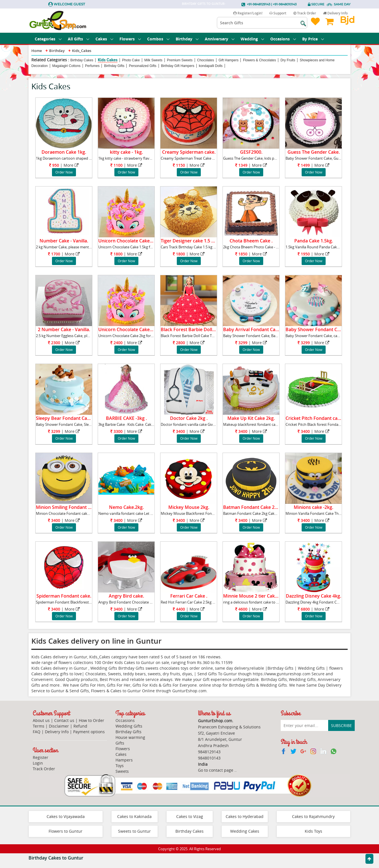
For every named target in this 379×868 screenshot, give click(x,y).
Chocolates (206, 60)
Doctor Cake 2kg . (189, 418)
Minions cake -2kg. (313, 507)
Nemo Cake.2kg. (126, 507)
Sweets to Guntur (134, 831)
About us (41, 720)
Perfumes (92, 66)
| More (64, 165)
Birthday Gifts (114, 66)
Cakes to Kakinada (134, 816)
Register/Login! (248, 13)
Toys (120, 766)
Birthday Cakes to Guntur (56, 858)
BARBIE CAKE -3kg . (126, 418)
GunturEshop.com (189, 691)
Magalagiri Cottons (66, 66)
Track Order (305, 13)
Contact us (64, 720)
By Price (313, 39)
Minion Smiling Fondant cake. (67, 507)
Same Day (342, 4)
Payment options (89, 732)
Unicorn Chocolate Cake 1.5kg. (131, 241)
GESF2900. (251, 152)
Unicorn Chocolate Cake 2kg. (129, 329)
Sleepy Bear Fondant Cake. (65, 418)
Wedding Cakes (245, 831)
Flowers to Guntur (66, 831)
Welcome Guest (69, 4)
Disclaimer (59, 726)
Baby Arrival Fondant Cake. (252, 329)
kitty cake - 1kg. (126, 152)
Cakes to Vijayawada (66, 816)
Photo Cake (131, 60)
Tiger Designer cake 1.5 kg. (189, 241)
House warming (130, 737)
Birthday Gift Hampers (178, 66)
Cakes (104, 39)
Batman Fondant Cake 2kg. (252, 507)
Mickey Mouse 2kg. (189, 507)
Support (278, 13)
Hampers (124, 760)
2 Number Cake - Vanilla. (64, 329)
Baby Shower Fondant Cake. (316, 329)
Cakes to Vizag (190, 816)
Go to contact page (216, 770)
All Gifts (79, 39)
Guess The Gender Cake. (314, 152)
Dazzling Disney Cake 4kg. (313, 596)
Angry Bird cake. (126, 596)
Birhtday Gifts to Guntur (203, 4)
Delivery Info (335, 13)
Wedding (252, 39)
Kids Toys (313, 831)
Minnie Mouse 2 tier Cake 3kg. (255, 596)
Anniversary (220, 39)
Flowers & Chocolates (259, 60)
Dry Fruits (288, 60)
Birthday (187, 39)
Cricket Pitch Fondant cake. (315, 418)
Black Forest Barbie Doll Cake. (193, 329)
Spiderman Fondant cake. (64, 596)
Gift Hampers (229, 60)
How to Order (92, 720)
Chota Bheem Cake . (251, 241)
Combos (158, 39)
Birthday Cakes (82, 60)
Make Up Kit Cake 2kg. (251, 418)
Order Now (64, 172)
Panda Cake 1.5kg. (314, 241)
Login (38, 763)
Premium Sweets (180, 60)
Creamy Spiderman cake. (189, 152)
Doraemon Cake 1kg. (64, 152)
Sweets (122, 771)
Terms (39, 726)
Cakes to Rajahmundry (313, 816)
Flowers (130, 39)
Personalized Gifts (142, 66)
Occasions (283, 39)
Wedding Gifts (129, 726)
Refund (80, 726)
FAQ (37, 732)
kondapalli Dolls (211, 66)
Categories (48, 39)
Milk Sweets (153, 60)
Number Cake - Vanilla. (64, 241)
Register (41, 757)
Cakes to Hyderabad (245, 816)
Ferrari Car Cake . (189, 596)
